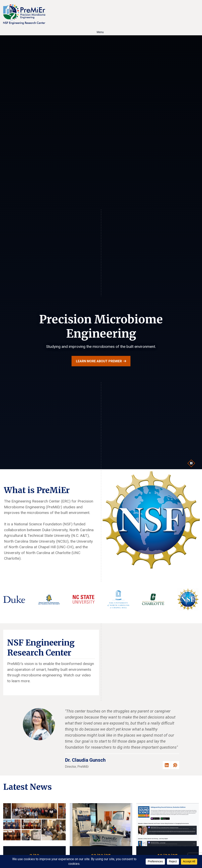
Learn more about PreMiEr (99, 361)
